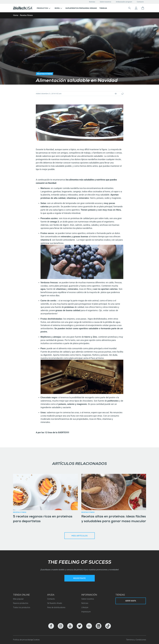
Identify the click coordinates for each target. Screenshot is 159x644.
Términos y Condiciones (136, 640)
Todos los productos (22, 607)
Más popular (18, 599)
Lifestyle (85, 607)
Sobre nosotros (105, 2)
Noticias (92, 2)
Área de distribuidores (56, 607)
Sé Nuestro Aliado (55, 603)
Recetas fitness (26, 15)
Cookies (36, 640)
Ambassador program (124, 2)
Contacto (140, 2)
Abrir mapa (131, 601)
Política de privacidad (22, 640)
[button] (44, 8)
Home (16, 15)
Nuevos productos (21, 603)
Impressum (86, 612)
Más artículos (80, 536)
